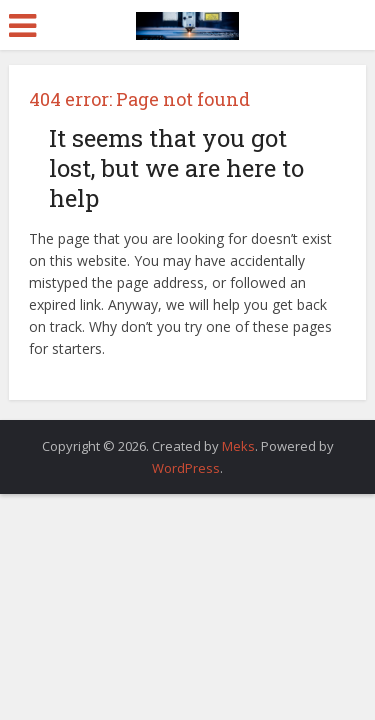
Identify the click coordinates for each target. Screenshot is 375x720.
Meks (238, 446)
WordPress (186, 468)
